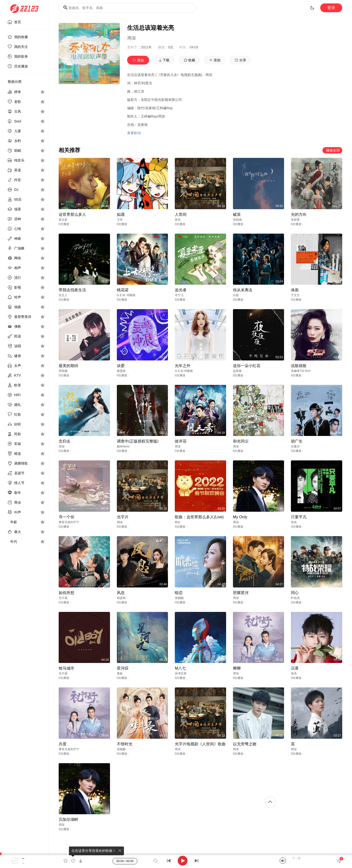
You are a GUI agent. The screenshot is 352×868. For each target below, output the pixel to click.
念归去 (65, 441)
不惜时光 (125, 744)
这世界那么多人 (72, 214)
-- (23, 858)
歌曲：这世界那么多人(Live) (199, 517)
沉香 (295, 668)
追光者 (181, 290)
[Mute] (283, 861)
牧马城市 (66, 668)
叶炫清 (295, 598)
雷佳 (178, 220)
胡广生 (297, 441)
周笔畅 (63, 371)
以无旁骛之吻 (245, 744)
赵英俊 (237, 371)
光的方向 (299, 214)
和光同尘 (241, 441)
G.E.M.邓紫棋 (184, 371)
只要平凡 (299, 517)
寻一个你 (66, 517)
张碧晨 (295, 220)
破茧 (237, 214)
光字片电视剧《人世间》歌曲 (200, 744)
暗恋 (179, 593)
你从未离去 (243, 290)
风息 (121, 593)
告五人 (63, 295)
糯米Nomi (123, 446)
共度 (63, 744)
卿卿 (237, 668)
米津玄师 (181, 673)
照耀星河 (241, 593)
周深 (132, 38)
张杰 (294, 522)
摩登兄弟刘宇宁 (69, 522)
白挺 (236, 295)
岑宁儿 (179, 295)
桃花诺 (123, 290)
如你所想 (66, 593)
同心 (295, 593)
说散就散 (299, 366)
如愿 (121, 214)
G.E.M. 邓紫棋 (126, 295)
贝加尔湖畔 (68, 819)
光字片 (123, 517)
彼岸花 (181, 441)
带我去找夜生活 (72, 290)
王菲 (120, 220)
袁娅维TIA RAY (301, 371)
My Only (240, 517)
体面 (295, 290)
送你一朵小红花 (247, 366)
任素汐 (295, 446)
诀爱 (121, 366)
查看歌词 (134, 133)
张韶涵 (237, 220)
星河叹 (123, 668)
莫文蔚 (63, 220)
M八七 (180, 668)
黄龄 (120, 673)
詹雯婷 (121, 371)
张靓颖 (179, 598)
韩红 (178, 522)
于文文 (295, 295)
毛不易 (63, 598)
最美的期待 (68, 366)
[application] (176, 861)
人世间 (181, 214)
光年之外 (183, 366)
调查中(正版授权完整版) (138, 441)
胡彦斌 (121, 598)
